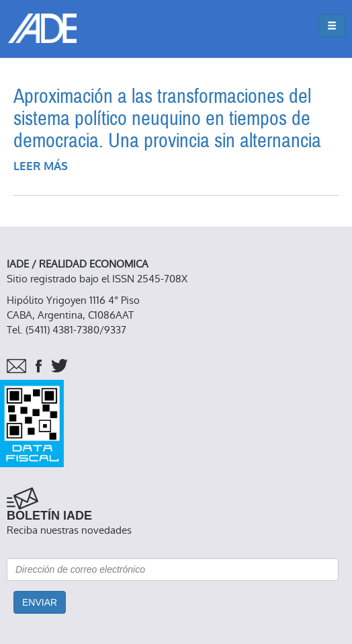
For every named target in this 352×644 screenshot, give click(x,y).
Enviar (40, 602)
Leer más (41, 166)
